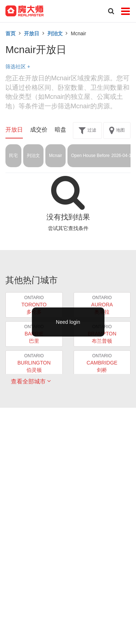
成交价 (39, 130)
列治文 (55, 33)
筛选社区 (18, 67)
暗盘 (61, 130)
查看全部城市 (31, 381)
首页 (11, 33)
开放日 (32, 33)
